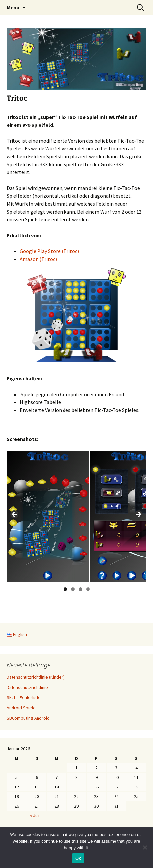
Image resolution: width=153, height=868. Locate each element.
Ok (78, 858)
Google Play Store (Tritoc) (49, 251)
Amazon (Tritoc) (38, 259)
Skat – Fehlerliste (24, 697)
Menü (13, 7)
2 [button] (73, 589)
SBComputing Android (28, 718)
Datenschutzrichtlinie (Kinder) (36, 677)
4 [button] (88, 589)
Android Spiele (21, 708)
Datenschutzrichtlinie (27, 687)
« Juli (35, 815)
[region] (76, 516)
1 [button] (65, 589)
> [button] (138, 515)
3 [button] (80, 589)
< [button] (15, 515)
